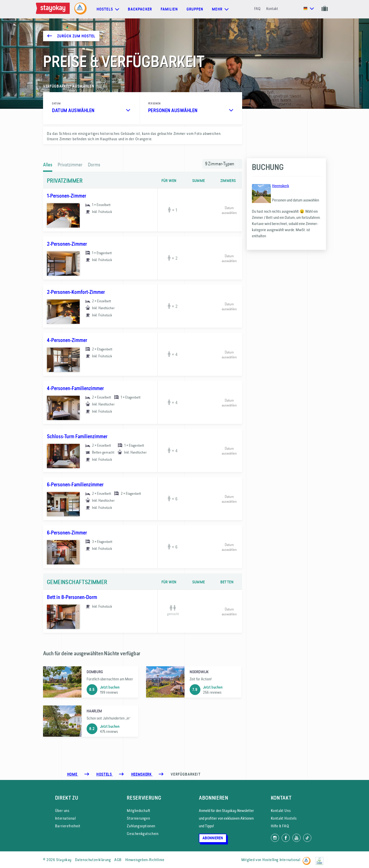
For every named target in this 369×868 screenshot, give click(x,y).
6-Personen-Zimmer (67, 533)
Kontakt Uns (281, 811)
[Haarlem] (91, 721)
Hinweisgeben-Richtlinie (145, 860)
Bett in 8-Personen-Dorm (72, 597)
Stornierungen (138, 818)
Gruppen (195, 9)
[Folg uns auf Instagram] (275, 838)
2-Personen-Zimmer (67, 244)
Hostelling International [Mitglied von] (281, 860)
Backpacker (140, 9)
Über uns (62, 811)
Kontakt (272, 9)
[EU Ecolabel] (321, 859)
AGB (118, 860)
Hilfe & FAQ (280, 826)
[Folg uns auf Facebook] (286, 838)
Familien (169, 9)
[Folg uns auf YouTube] (296, 838)
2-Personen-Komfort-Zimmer (76, 292)
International (65, 818)
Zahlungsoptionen (141, 826)
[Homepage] (54, 9)
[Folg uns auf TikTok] (307, 838)
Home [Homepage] (73, 774)
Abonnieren (213, 838)
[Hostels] (105, 774)
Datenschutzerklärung (93, 860)
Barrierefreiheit (68, 826)
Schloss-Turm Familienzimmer (77, 436)
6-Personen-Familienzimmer (75, 485)
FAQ (257, 9)
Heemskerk (281, 186)
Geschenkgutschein (143, 834)
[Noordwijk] (194, 682)
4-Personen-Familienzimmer (75, 388)
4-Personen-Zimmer (67, 340)
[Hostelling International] (308, 859)
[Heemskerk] (142, 774)
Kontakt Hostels (284, 818)
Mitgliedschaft (139, 811)
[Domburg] (91, 682)
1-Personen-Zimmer (66, 196)
